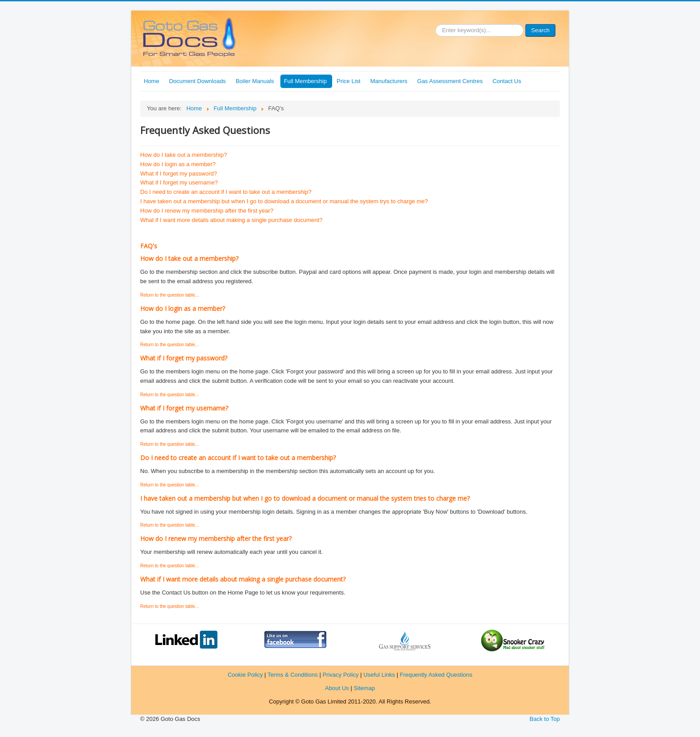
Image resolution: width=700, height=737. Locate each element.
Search (540, 30)
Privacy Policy (340, 675)
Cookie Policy (245, 675)
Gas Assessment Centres (450, 81)
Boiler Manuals (255, 81)
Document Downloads (198, 81)
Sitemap (364, 688)
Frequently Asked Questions (436, 675)
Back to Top (545, 719)
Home (152, 81)
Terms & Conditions (293, 675)
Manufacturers (389, 81)
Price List (348, 81)
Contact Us (507, 81)
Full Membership (305, 81)
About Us (337, 688)
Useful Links (379, 675)
